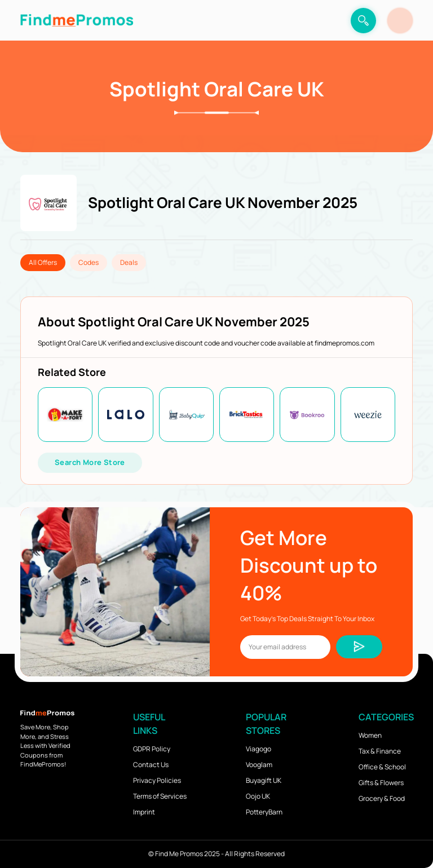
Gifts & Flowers (381, 783)
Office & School (382, 767)
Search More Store (90, 462)
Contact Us (151, 765)
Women (370, 735)
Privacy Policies (157, 780)
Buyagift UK (264, 780)
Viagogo (259, 749)
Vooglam (259, 765)
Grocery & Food (382, 798)
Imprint (144, 812)
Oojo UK (258, 796)
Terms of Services (160, 796)
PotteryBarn (264, 812)
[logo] (77, 20)
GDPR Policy (152, 749)
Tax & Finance (380, 751)
